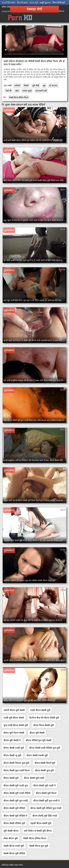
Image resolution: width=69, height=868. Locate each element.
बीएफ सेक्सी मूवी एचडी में (45, 786)
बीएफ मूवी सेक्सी (37, 733)
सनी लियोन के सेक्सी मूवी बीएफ (38, 831)
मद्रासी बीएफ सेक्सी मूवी (41, 823)
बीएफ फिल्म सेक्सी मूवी (44, 725)
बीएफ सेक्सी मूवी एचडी (34, 778)
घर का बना (53, 86)
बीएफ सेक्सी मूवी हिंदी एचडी (45, 816)
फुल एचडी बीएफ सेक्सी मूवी (16, 725)
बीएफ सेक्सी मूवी (11, 778)
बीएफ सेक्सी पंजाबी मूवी (37, 755)
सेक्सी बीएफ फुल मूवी (39, 846)
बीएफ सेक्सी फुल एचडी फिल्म (17, 770)
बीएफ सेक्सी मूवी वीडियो (14, 808)
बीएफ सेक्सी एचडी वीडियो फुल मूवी (45, 748)
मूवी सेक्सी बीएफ (11, 831)
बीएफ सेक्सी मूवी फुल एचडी (16, 801)
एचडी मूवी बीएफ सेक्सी (14, 718)
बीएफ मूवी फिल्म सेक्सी (14, 733)
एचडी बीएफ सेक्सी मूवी (40, 710)
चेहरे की (9, 91)
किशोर (26, 86)
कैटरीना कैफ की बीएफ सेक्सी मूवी (44, 718)
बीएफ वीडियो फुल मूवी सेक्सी (39, 740)
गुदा (44, 86)
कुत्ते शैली (36, 86)
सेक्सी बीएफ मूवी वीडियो (14, 853)
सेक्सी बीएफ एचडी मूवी (14, 846)
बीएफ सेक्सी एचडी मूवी (14, 748)
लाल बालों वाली (41, 91)
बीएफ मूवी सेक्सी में (12, 740)
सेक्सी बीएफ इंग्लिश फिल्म (19, 98)
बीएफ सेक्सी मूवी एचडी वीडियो (17, 793)
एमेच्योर (17, 86)
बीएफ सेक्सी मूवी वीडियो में (15, 816)
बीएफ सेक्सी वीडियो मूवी (14, 823)
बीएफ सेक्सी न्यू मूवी (12, 755)
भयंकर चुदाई (27, 91)
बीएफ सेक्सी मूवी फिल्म (46, 793)
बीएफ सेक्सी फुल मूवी (45, 770)
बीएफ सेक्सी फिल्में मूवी (45, 763)
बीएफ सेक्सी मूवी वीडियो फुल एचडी (46, 808)
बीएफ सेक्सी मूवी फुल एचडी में (46, 801)
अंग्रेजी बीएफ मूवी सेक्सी (14, 710)
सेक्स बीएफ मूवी (11, 838)
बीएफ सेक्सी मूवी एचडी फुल (16, 786)
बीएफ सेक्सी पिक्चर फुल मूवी (16, 763)
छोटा (17, 91)
